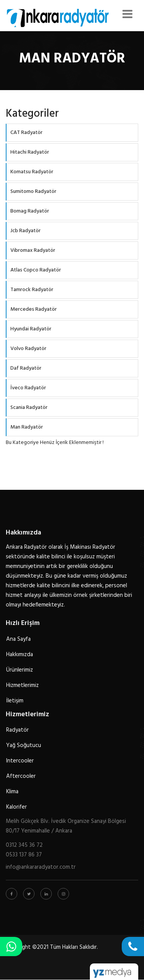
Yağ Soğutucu (24, 745)
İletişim (15, 701)
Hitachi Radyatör (30, 152)
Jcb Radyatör (26, 231)
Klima (12, 792)
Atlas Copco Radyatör (36, 270)
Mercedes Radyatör (34, 309)
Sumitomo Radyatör (33, 192)
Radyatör (17, 730)
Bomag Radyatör (30, 211)
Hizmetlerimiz (22, 685)
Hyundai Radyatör (31, 329)
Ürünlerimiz (20, 670)
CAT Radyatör (26, 133)
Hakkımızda (20, 655)
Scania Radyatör (29, 408)
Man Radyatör (27, 427)
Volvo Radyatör (28, 349)
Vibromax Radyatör (33, 250)
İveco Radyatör (28, 388)
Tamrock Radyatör (32, 290)
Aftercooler (21, 776)
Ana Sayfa (18, 639)
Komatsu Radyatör (32, 172)
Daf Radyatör (26, 368)
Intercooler (20, 761)
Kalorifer (17, 807)
